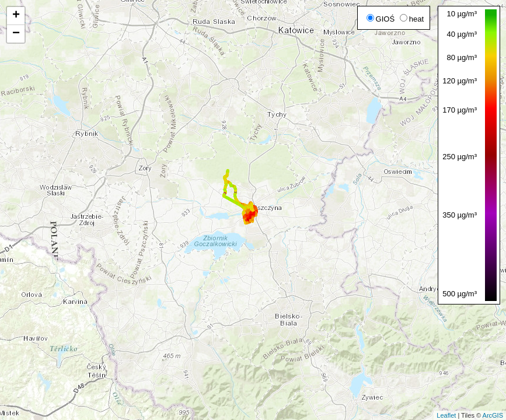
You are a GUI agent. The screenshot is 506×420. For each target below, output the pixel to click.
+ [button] (16, 16)
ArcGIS (493, 415)
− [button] (16, 34)
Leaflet (446, 415)
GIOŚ (381, 19)
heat (412, 19)
